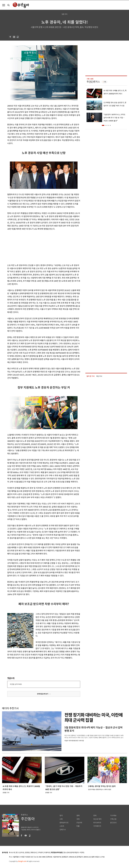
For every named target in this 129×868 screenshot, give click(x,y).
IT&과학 (79, 823)
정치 (61, 816)
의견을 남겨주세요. (16, 684)
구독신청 (113, 819)
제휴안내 (34, 853)
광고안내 (113, 823)
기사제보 (113, 816)
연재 (95, 816)
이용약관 (47, 853)
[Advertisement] (39, 247)
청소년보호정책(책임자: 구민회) (74, 853)
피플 (78, 826)
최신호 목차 (97, 819)
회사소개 (12, 853)
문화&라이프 (64, 823)
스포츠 (62, 826)
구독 (105, 82)
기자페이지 (97, 826)
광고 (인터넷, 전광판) (23, 853)
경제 (78, 816)
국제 (78, 819)
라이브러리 (97, 823)
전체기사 (63, 830)
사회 (61, 819)
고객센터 (40, 853)
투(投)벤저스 (93, 82)
